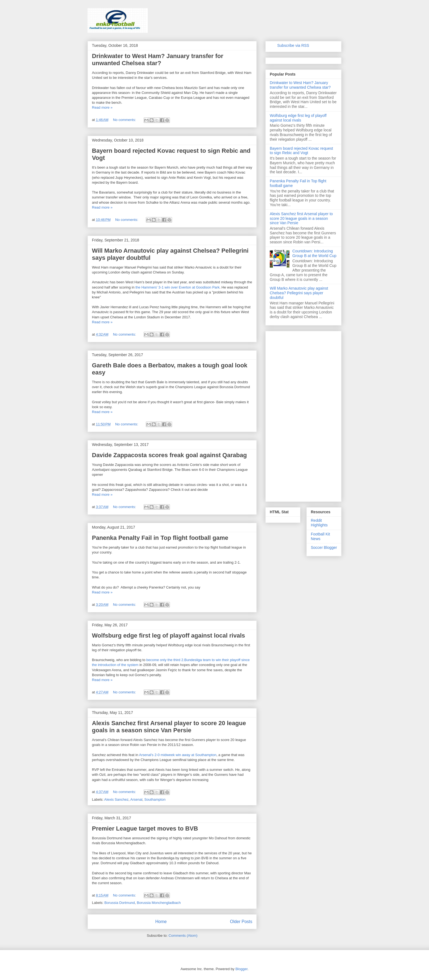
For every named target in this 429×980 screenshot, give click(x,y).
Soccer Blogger (324, 547)
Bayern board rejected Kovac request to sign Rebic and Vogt (301, 151)
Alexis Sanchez (116, 799)
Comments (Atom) (183, 936)
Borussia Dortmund (120, 903)
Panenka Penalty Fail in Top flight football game (160, 538)
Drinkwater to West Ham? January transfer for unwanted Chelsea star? (158, 60)
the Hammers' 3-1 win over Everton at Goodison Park (177, 287)
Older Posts (241, 922)
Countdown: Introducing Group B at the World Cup (314, 253)
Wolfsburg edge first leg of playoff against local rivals (168, 635)
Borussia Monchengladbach (159, 903)
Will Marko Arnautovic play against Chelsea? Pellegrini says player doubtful (299, 293)
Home (161, 922)
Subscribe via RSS (293, 45)
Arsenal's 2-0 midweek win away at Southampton (178, 755)
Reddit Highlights (319, 523)
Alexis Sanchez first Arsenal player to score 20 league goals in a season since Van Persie (169, 727)
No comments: (125, 120)
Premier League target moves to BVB (145, 828)
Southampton (155, 799)
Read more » (102, 107)
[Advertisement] (303, 415)
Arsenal (136, 799)
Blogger (241, 969)
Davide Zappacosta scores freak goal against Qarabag (169, 455)
